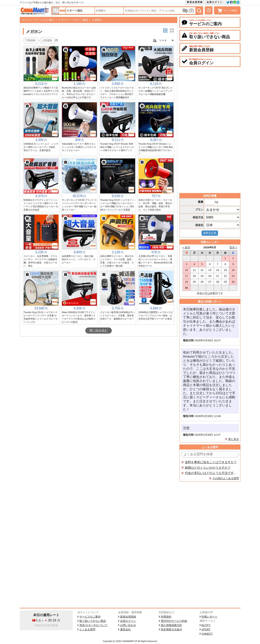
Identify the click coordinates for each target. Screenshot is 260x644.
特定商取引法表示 (171, 629)
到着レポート (210, 617)
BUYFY (206, 625)
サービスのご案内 (90, 617)
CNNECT (207, 634)
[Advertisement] (99, 367)
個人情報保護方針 (171, 625)
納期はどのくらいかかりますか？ (208, 468)
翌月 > (233, 247)
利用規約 (166, 617)
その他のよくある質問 (226, 478)
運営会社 (125, 629)
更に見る (234, 439)
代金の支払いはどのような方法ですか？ (211, 473)
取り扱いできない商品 (93, 621)
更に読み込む (99, 331)
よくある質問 (87, 629)
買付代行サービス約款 (174, 621)
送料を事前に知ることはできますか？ (211, 462)
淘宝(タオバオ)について (94, 625)
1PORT (206, 629)
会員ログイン (215, 2)
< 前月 (186, 247)
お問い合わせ (128, 625)
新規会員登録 (195, 2)
